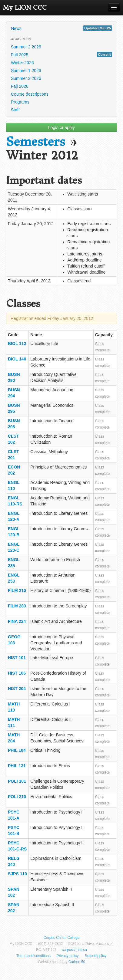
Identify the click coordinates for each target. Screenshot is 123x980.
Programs (20, 102)
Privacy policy (68, 956)
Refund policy (96, 956)
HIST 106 (17, 673)
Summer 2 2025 (26, 47)
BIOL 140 (17, 359)
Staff (15, 110)
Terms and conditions (33, 956)
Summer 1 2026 (26, 71)
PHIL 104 (17, 750)
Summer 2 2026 (26, 78)
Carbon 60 (77, 962)
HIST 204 (17, 689)
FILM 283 (17, 606)
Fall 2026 (20, 86)
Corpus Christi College (62, 938)
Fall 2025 (62, 54)
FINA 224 (17, 621)
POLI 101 (17, 781)
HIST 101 (17, 658)
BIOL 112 (17, 344)
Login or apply (62, 127)
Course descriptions (30, 94)
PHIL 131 (17, 766)
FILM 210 (17, 590)
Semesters (36, 142)
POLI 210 (17, 797)
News (62, 28)
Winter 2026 (22, 63)
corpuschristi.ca (75, 950)
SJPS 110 (17, 874)
